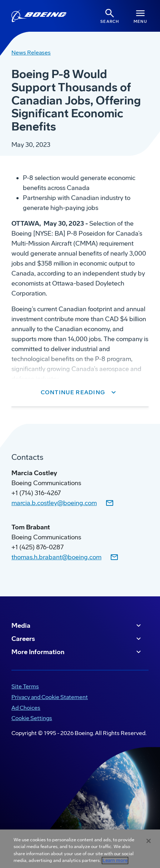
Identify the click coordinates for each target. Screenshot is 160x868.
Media (77, 626)
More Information (77, 652)
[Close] (149, 841)
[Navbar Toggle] (140, 16)
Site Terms (25, 686)
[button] (80, 392)
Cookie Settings (32, 718)
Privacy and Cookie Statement (50, 697)
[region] (80, 849)
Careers (77, 639)
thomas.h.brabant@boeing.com (56, 557)
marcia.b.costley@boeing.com (54, 503)
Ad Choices (26, 708)
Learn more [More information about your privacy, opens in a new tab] (115, 861)
